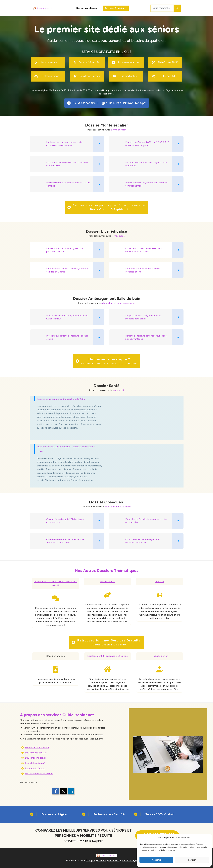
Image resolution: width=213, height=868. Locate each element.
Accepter (157, 860)
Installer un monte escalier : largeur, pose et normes (146, 164)
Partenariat (114, 860)
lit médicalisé (118, 236)
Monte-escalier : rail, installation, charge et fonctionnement (147, 184)
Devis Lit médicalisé (35, 763)
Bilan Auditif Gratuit (35, 768)
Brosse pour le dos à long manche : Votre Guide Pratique (67, 317)
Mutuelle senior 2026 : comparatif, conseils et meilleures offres (66, 449)
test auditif (118, 390)
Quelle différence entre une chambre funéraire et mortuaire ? (65, 541)
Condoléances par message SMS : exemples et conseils (143, 541)
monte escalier (118, 130)
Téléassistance (107, 581)
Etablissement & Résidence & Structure (107, 656)
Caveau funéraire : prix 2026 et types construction (65, 521)
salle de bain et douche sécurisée (118, 303)
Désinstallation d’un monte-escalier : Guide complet (68, 184)
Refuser (192, 860)
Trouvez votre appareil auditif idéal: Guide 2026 (61, 399)
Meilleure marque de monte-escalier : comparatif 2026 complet (65, 144)
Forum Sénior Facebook (37, 747)
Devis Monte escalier (36, 753)
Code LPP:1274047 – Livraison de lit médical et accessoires (144, 250)
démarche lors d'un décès (118, 507)
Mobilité (160, 581)
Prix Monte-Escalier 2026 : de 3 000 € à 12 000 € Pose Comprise (147, 144)
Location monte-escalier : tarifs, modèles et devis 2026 (67, 164)
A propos (90, 860)
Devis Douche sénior (36, 758)
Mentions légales (130, 860)
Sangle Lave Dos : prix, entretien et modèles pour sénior (143, 317)
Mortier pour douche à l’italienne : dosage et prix (67, 337)
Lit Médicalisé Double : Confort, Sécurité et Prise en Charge (67, 270)
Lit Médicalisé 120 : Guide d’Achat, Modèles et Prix (143, 270)
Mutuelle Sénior (160, 656)
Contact (102, 860)
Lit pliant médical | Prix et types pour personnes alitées (65, 250)
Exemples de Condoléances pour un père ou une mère (146, 521)
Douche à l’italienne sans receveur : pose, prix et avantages (146, 337)
